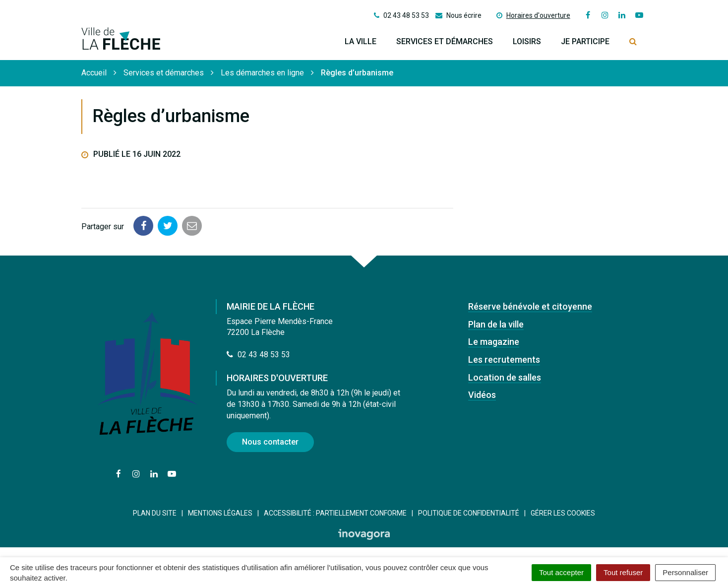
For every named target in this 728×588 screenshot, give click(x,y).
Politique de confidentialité (469, 513)
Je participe (585, 41)
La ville (361, 41)
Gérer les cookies (563, 513)
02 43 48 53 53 (258, 355)
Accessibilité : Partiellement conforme (335, 513)
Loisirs (527, 41)
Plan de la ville (496, 324)
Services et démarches (445, 41)
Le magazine (494, 342)
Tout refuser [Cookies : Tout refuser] (623, 572)
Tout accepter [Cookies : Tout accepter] (561, 572)
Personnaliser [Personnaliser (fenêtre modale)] (685, 572)
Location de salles (505, 377)
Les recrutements (504, 359)
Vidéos (482, 395)
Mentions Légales (220, 513)
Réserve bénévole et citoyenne (530, 306)
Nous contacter (270, 442)
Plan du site (155, 513)
